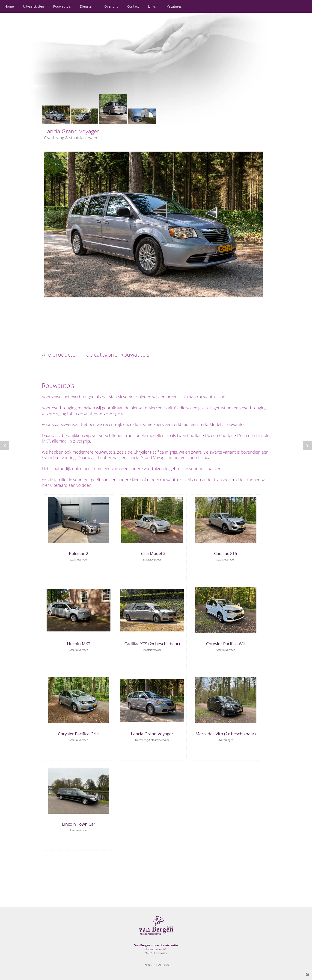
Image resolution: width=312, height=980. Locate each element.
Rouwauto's (62, 6)
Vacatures (174, 6)
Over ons (111, 6)
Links (152, 6)
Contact (133, 6)
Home (9, 6)
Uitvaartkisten (34, 6)
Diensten (87, 6)
